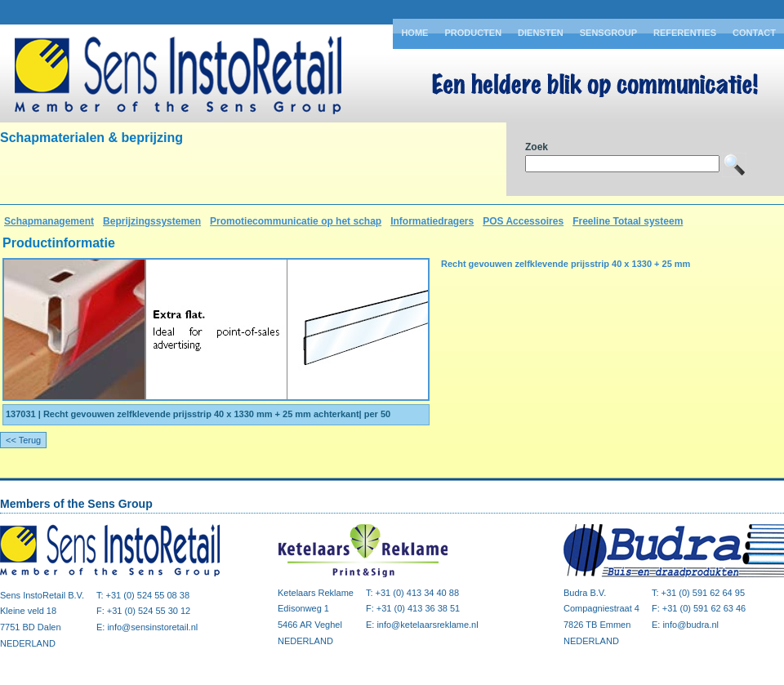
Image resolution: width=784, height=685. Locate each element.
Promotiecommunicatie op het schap (296, 221)
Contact (754, 33)
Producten (473, 33)
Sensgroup (608, 33)
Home (414, 33)
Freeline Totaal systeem (628, 221)
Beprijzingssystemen (152, 221)
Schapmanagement (49, 221)
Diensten (541, 33)
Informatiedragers (432, 221)
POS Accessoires (523, 221)
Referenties (685, 33)
